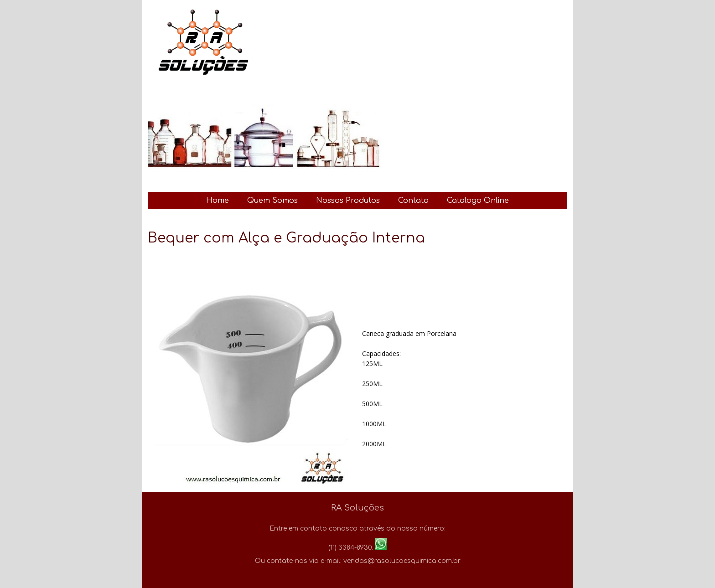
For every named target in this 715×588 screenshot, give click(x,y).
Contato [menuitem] (413, 201)
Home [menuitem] (218, 201)
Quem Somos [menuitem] (272, 201)
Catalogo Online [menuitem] (478, 201)
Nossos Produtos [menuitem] (348, 201)
